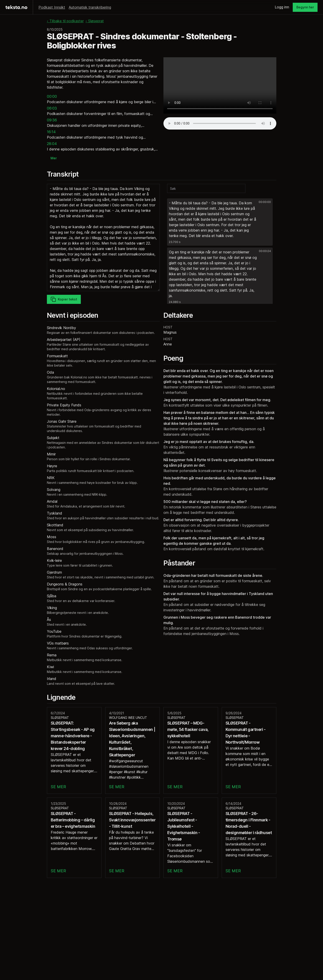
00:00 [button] (52, 96)
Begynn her (305, 7)
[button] (220, 222)
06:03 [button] (52, 108)
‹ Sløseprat (95, 21)
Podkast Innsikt (52, 7)
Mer (54, 158)
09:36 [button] (52, 120)
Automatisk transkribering (90, 7)
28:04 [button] (52, 144)
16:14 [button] (51, 132)
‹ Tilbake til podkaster (65, 21)
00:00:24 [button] (265, 251)
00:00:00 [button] (265, 202)
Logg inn (282, 7)
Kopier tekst (64, 299)
